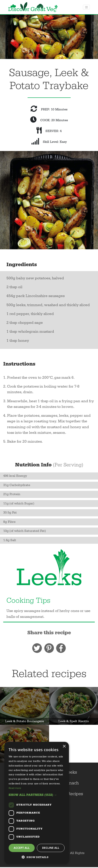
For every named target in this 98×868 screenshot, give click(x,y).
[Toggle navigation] (86, 7)
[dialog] (37, 803)
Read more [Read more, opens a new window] (15, 788)
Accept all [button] (22, 848)
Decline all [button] (51, 848)
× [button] (64, 746)
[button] (37, 795)
